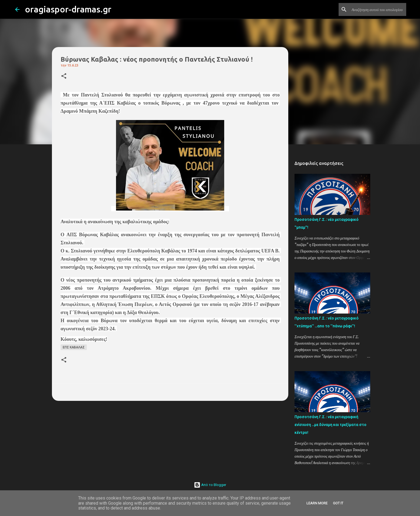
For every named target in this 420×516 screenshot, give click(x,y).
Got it (338, 503)
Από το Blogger (210, 485)
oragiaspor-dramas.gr (68, 9)
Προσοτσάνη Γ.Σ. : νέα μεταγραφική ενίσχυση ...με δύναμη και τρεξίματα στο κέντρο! (330, 425)
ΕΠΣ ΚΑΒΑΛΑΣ (74, 347)
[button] (64, 76)
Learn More (317, 503)
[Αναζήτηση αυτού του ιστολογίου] (378, 9)
